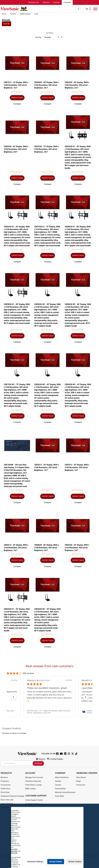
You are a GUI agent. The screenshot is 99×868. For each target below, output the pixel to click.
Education (46, 2)
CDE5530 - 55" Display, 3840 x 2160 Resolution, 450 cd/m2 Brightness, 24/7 (77, 549)
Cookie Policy (14, 851)
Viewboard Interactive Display (12, 796)
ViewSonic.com (34, 2)
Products (13, 14)
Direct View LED (7, 800)
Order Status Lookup (33, 785)
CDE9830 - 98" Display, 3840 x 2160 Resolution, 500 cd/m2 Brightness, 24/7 (46, 85)
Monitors (4, 777)
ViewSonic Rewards (33, 781)
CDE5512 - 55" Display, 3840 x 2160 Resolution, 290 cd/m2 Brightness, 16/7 (77, 468)
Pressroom (81, 785)
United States (55, 759)
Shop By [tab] (7, 24)
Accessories (6, 785)
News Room (81, 777)
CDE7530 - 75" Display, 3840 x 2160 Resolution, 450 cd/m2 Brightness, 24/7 (46, 149)
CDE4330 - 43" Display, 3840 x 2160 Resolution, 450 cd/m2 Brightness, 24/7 (77, 85)
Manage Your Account (34, 777)
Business (57, 2)
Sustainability (60, 789)
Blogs (79, 781)
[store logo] (40, 9)
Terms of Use (13, 853)
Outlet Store (5, 789)
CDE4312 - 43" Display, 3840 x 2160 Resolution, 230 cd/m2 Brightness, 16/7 (46, 468)
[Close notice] (80, 862)
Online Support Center (34, 800)
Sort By (38, 37)
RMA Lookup (30, 789)
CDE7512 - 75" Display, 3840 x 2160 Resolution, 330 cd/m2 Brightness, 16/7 (16, 85)
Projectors (5, 781)
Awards (58, 781)
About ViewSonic (62, 777)
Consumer (67, 2)
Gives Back (59, 796)
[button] (17, 104)
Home (4, 14)
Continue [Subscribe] (38, 763)
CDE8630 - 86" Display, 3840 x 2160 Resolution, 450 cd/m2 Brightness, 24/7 (46, 549)
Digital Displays (25, 14)
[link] (49, 713)
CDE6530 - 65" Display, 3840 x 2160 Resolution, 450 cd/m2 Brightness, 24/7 (16, 149)
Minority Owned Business (65, 792)
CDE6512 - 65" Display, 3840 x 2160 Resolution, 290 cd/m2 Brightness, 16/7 (16, 549)
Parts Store (5, 792)
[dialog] (49, 836)
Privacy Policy (14, 849)
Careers (58, 785)
